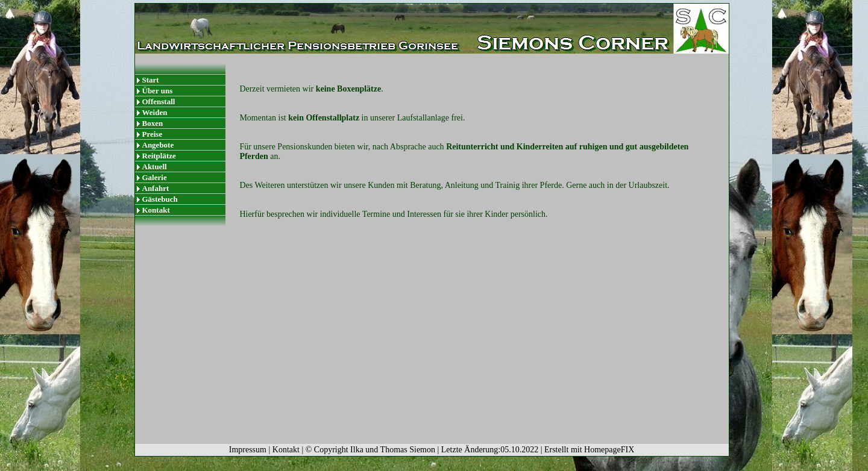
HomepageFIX (609, 450)
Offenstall (159, 101)
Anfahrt (156, 188)
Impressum (248, 450)
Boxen (153, 123)
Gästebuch (160, 199)
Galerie (155, 177)
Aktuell (155, 167)
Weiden (155, 112)
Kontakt (156, 210)
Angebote (158, 145)
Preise (153, 134)
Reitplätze (159, 156)
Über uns (158, 91)
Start (151, 80)
